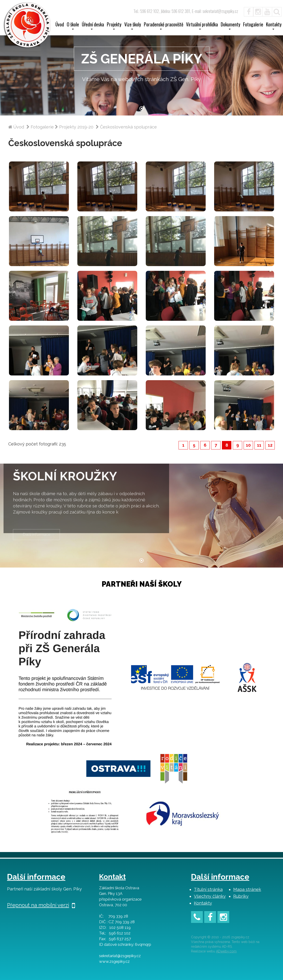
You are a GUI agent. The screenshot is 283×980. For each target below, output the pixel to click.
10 (248, 445)
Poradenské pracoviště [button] (164, 26)
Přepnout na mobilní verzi (41, 905)
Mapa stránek (247, 889)
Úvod (60, 25)
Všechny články (210, 896)
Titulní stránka (208, 889)
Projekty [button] (114, 26)
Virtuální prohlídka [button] (202, 26)
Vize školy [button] (133, 26)
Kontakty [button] (274, 26)
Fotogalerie (253, 25)
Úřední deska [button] (93, 26)
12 (270, 445)
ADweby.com (226, 951)
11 (259, 445)
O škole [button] (73, 26)
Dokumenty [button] (231, 26)
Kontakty (203, 903)
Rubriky (241, 896)
